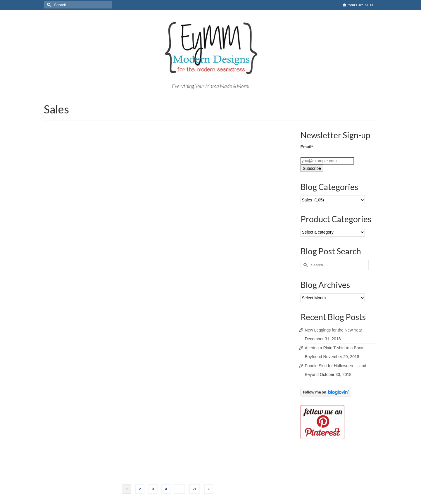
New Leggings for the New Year (334, 330)
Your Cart (358, 5)
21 (195, 489)
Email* (307, 147)
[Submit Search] (48, 5)
